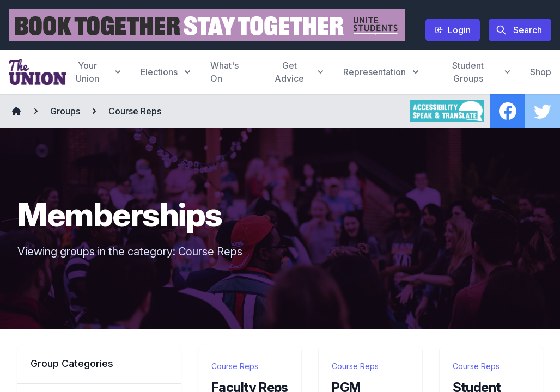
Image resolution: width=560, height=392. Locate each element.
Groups (65, 111)
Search (519, 30)
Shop (541, 72)
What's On (224, 72)
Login (453, 30)
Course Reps (135, 111)
